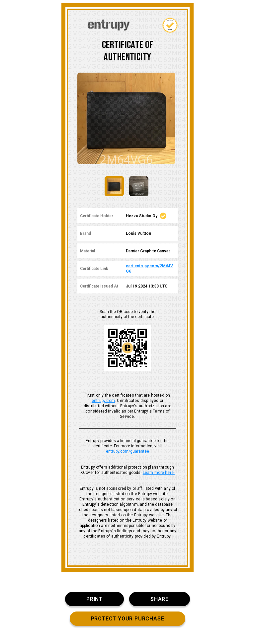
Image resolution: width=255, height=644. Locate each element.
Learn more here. (159, 473)
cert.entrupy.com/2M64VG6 (149, 269)
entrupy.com (103, 401)
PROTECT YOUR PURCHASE (128, 619)
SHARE (160, 599)
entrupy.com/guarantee (127, 451)
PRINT (94, 599)
